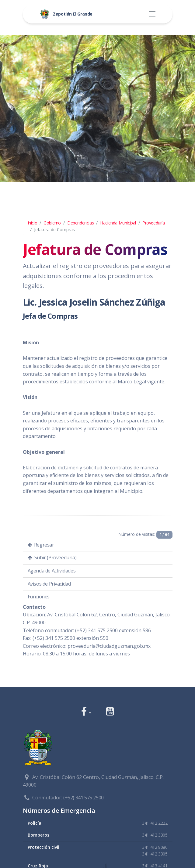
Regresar (41, 545)
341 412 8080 (155, 847)
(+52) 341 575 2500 (84, 798)
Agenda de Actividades (52, 571)
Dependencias (80, 223)
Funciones (39, 597)
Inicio (33, 223)
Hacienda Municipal (118, 223)
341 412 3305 (155, 835)
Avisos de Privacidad (49, 584)
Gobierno (52, 223)
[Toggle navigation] (152, 14)
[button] (86, 712)
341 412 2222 (155, 823)
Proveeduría (154, 223)
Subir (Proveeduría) (52, 558)
